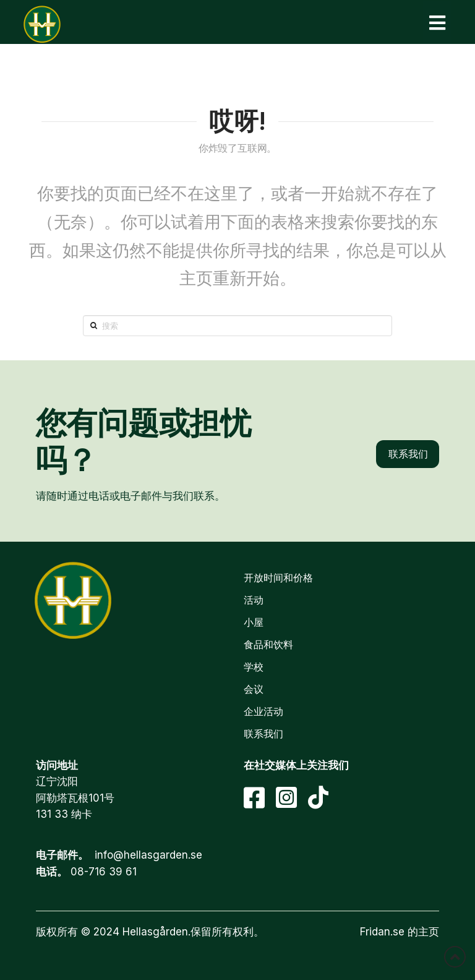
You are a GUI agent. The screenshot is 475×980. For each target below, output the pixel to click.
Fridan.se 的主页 (400, 932)
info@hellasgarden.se (148, 855)
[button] (437, 23)
